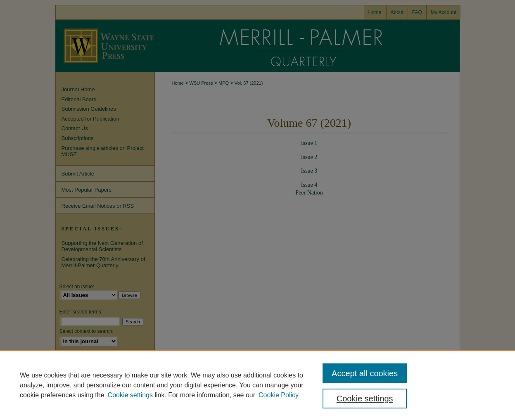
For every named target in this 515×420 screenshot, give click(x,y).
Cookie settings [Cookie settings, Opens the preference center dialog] (365, 399)
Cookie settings (130, 395)
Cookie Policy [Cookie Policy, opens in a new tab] (279, 395)
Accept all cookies (365, 373)
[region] (257, 385)
